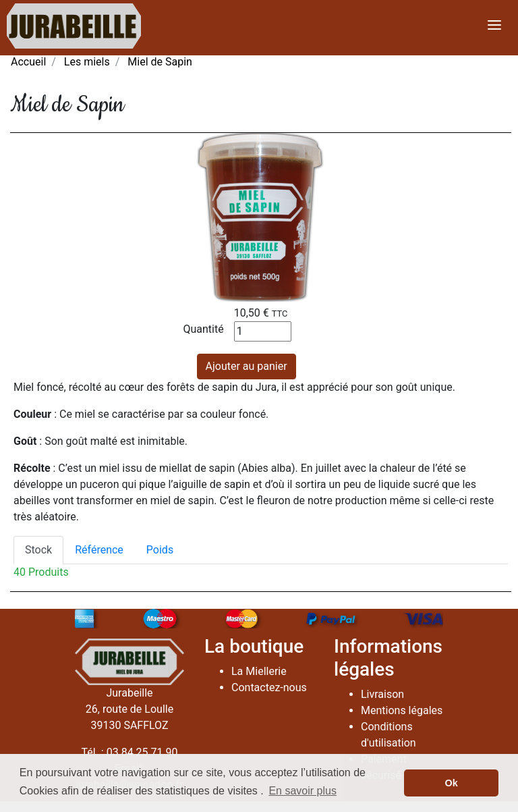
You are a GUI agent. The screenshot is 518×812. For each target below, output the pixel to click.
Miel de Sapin (160, 62)
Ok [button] (452, 783)
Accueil (28, 62)
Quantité (204, 329)
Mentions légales (402, 710)
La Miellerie (259, 671)
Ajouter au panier (247, 366)
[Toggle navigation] (494, 26)
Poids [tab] (160, 550)
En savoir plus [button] (303, 791)
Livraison (382, 694)
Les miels (87, 62)
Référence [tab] (99, 550)
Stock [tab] (38, 550)
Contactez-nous (269, 687)
